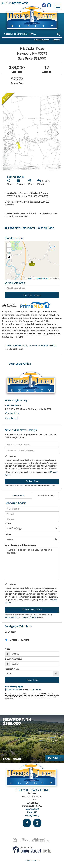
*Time (8, 534)
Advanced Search (41, 40)
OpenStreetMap (42, 279)
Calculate (32, 680)
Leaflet (30, 279)
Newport (44, 346)
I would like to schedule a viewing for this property (32, 564)
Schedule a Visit (46, 495)
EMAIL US (32, 812)
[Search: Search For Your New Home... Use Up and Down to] (29, 34)
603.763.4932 (20, 3)
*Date (8, 524)
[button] (59, 34)
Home (8, 346)
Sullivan (33, 346)
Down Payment (13, 659)
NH (25, 346)
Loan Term (10, 632)
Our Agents (12, 418)
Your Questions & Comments (20, 545)
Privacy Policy (11, 617)
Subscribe (32, 481)
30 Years (11, 640)
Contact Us (12, 413)
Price (8, 649)
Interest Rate (12, 669)
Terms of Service (30, 617)
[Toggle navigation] (58, 6)
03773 (53, 346)
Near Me (56, 40)
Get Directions (32, 295)
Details (53, 758)
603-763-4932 (14, 405)
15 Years (23, 640)
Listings (17, 346)
